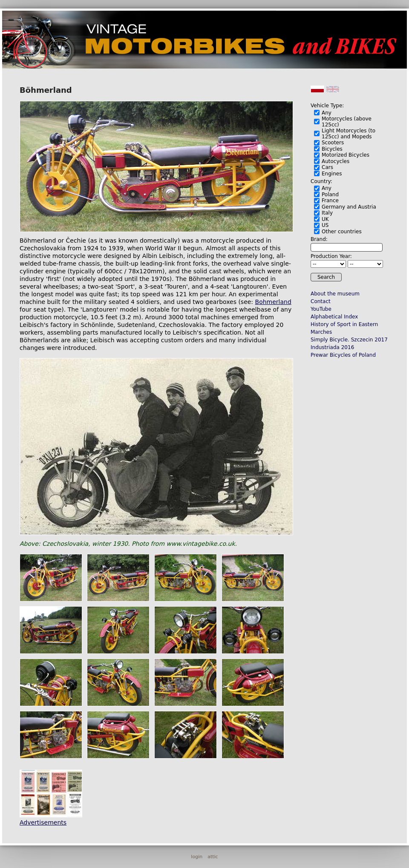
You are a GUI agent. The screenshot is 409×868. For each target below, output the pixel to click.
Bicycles (332, 149)
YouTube (321, 309)
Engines (332, 174)
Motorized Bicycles (346, 155)
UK (325, 219)
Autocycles (336, 161)
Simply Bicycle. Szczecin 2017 (349, 340)
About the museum (335, 294)
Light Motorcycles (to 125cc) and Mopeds (349, 134)
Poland (330, 195)
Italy (327, 213)
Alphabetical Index (334, 317)
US (325, 225)
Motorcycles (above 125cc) (347, 122)
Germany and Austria (349, 207)
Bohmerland (273, 302)
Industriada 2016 (332, 347)
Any (327, 113)
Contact (321, 301)
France (330, 201)
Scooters (333, 143)
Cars (327, 167)
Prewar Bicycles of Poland (343, 355)
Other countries (342, 232)
